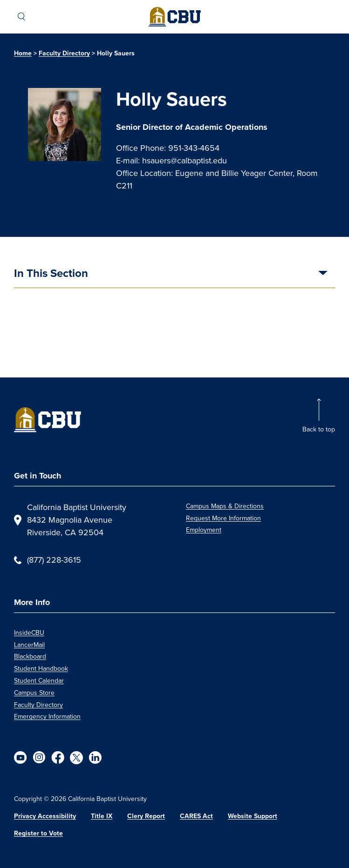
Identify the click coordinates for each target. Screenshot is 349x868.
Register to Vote (38, 833)
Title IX (102, 816)
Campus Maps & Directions (225, 506)
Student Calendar (39, 681)
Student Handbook (41, 669)
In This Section (51, 274)
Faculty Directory (64, 53)
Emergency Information (47, 717)
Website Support (253, 816)
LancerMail (29, 645)
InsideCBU (29, 633)
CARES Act (196, 816)
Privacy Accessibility (45, 816)
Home (23, 53)
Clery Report (146, 816)
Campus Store (34, 693)
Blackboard (30, 656)
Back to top (319, 429)
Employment (204, 530)
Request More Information (223, 518)
